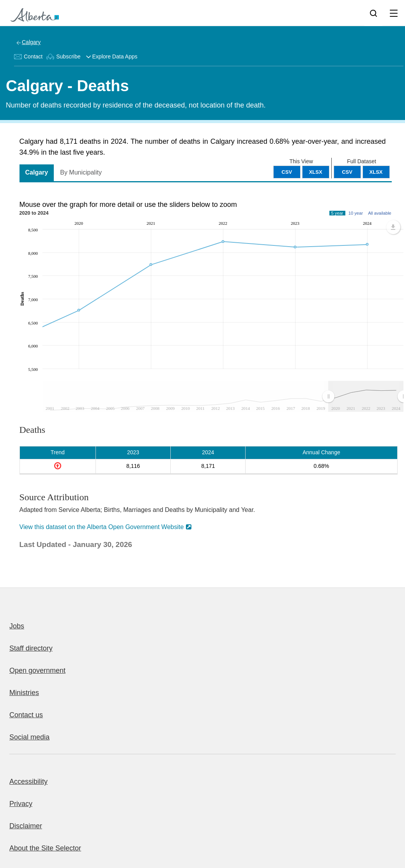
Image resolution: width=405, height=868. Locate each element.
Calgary (31, 42)
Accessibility (28, 782)
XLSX (376, 172)
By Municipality (81, 172)
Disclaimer (26, 826)
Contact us (26, 715)
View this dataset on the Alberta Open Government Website (102, 527)
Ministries (24, 693)
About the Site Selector (45, 848)
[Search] (373, 13)
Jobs (17, 626)
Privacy (21, 804)
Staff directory (31, 648)
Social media (29, 737)
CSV (347, 172)
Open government (37, 670)
